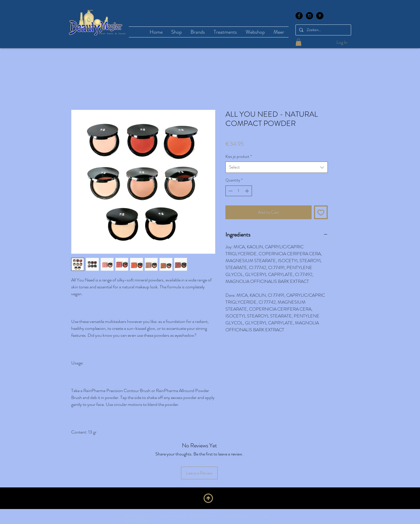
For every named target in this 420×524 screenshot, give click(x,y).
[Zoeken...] (323, 30)
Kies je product (239, 157)
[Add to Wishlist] (321, 212)
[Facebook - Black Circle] (299, 16)
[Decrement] (230, 191)
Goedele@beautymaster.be (245, 516)
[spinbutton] (239, 191)
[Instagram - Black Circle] (309, 16)
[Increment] (247, 191)
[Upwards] (208, 498)
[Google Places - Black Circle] (320, 16)
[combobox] (277, 167)
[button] (298, 42)
